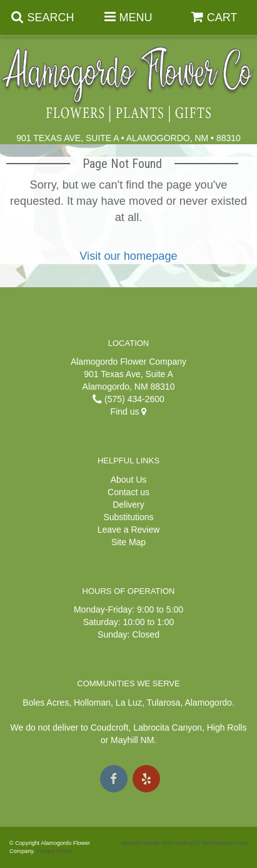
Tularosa (163, 703)
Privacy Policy (54, 851)
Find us (129, 412)
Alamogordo (208, 703)
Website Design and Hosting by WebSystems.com (184, 843)
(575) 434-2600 (128, 399)
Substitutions (128, 517)
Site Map (128, 542)
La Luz (129, 703)
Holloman (92, 703)
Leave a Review (129, 530)
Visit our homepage (128, 256)
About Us (129, 480)
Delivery (128, 505)
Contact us (128, 492)
